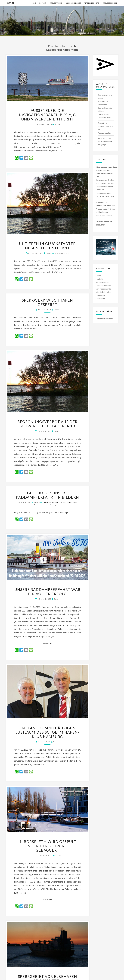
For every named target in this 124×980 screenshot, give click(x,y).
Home (34, 3)
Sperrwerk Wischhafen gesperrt (47, 302)
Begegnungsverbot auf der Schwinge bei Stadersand (47, 424)
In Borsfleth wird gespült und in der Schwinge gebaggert (47, 846)
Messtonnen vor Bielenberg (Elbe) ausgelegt (105, 141)
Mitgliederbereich (110, 3)
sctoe (57, 124)
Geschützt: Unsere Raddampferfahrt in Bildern (47, 495)
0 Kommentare (62, 253)
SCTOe (11, 3)
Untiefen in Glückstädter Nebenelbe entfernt (47, 246)
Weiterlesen (48, 643)
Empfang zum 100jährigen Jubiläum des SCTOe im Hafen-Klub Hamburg (47, 732)
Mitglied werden (56, 3)
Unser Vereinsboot (73, 3)
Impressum (101, 295)
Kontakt (43, 3)
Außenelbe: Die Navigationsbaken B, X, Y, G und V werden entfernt (47, 115)
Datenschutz (101, 298)
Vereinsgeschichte (92, 3)
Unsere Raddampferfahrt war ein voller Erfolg (47, 592)
